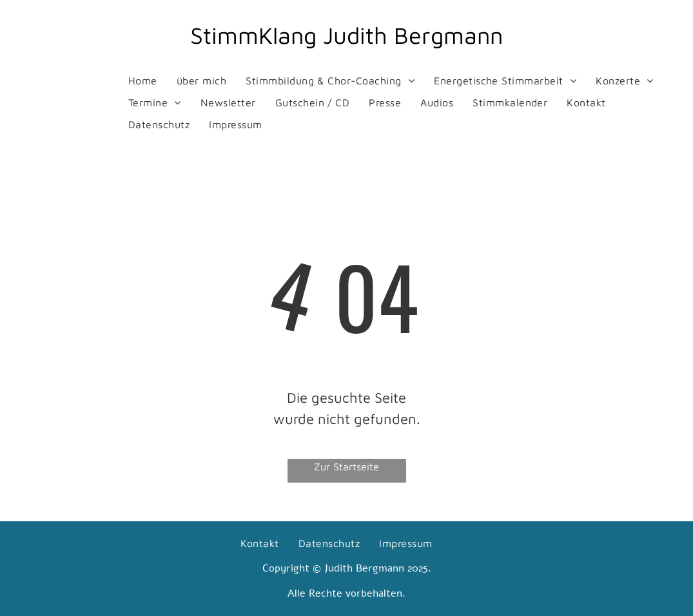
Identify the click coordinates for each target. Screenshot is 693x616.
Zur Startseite (346, 467)
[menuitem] (143, 81)
